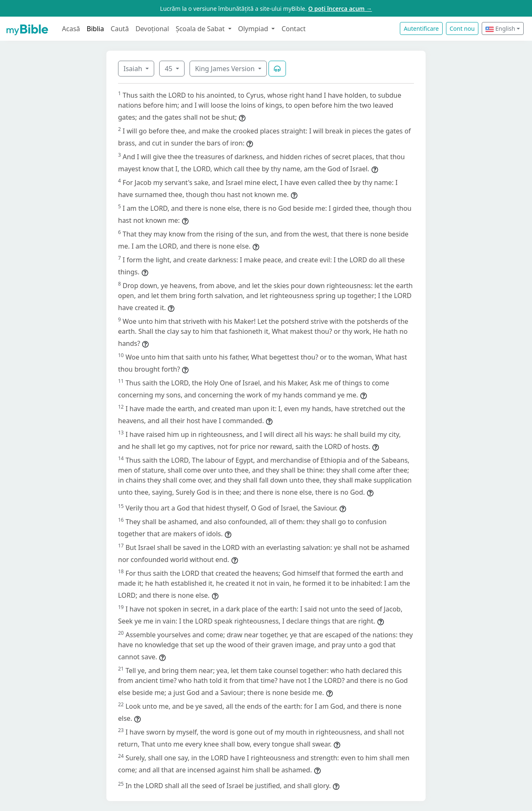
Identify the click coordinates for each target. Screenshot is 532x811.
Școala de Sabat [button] (201, 29)
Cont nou (462, 28)
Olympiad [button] (254, 29)
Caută (120, 29)
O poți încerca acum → (340, 9)
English (500, 28)
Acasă (71, 29)
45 (169, 69)
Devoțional (152, 29)
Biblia (96, 29)
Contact (293, 29)
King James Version (226, 69)
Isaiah (134, 69)
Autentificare (421, 28)
